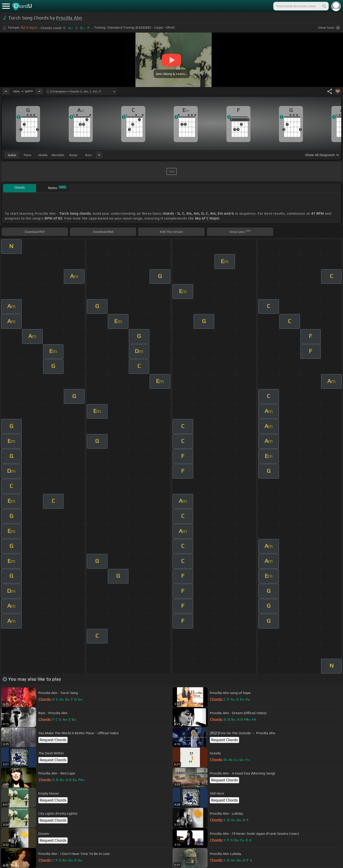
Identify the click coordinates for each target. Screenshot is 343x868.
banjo (73, 155)
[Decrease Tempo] (6, 91)
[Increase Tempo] (39, 91)
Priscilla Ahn (69, 18)
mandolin (58, 155)
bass (89, 155)
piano (27, 155)
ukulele (43, 155)
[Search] (324, 6)
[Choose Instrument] (99, 155)
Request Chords (53, 740)
